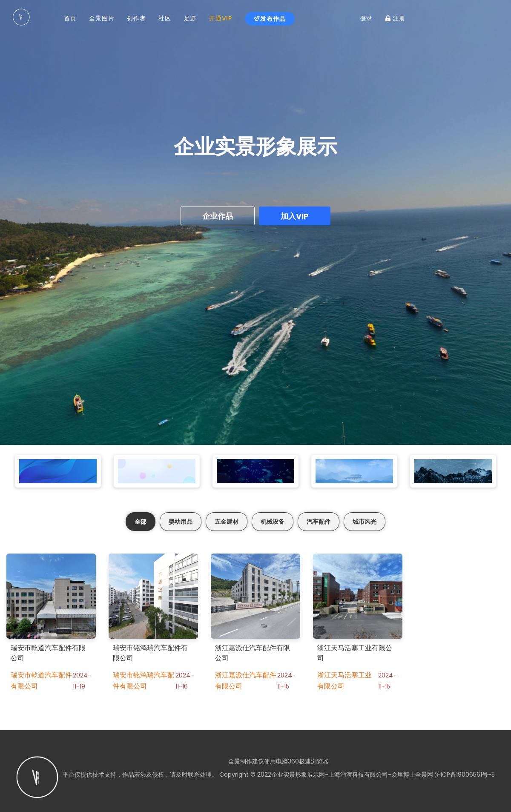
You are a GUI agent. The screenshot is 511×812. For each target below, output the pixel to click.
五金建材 (227, 522)
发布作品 (270, 19)
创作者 (136, 18)
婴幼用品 (181, 522)
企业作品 (218, 216)
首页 (70, 18)
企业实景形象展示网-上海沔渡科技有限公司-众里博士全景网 (352, 775)
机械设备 (273, 522)
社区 (165, 18)
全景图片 (102, 18)
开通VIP (221, 18)
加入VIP (295, 216)
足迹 (190, 18)
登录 (366, 18)
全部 (141, 522)
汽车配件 (319, 522)
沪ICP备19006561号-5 (464, 775)
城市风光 (365, 522)
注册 (395, 18)
